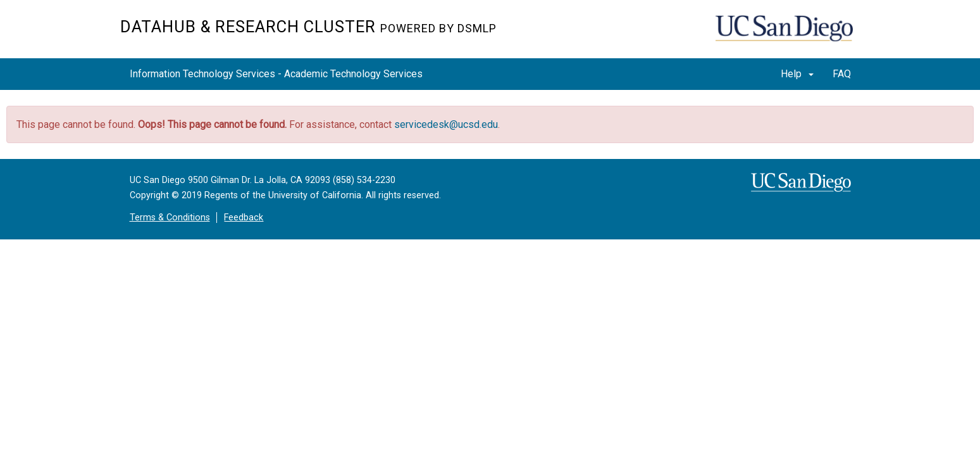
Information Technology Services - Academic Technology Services (276, 74)
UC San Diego (788, 36)
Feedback (244, 218)
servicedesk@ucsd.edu (446, 124)
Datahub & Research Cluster (308, 27)
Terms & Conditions (170, 218)
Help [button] (797, 74)
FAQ (842, 74)
